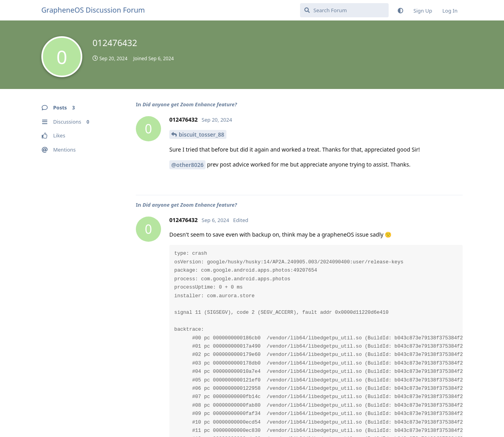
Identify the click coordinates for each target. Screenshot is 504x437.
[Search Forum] (344, 10)
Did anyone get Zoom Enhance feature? (190, 104)
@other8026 (187, 165)
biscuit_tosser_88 (202, 134)
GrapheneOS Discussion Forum (93, 10)
